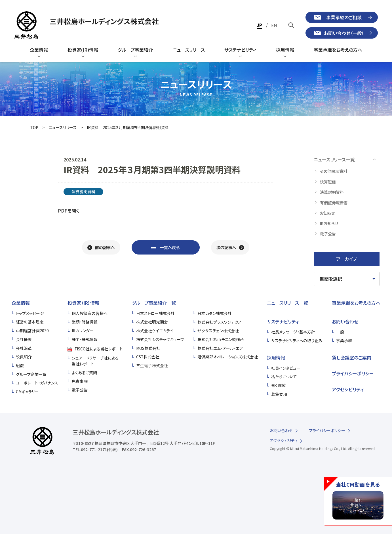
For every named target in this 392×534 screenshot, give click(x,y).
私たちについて (284, 377)
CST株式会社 (148, 357)
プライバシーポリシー (353, 373)
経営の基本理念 (30, 322)
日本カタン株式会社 (215, 313)
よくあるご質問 (84, 373)
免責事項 (80, 381)
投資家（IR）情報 (83, 303)
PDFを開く (69, 211)
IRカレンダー (83, 331)
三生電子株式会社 (152, 365)
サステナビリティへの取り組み (297, 340)
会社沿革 (24, 348)
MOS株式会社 (148, 348)
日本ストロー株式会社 (155, 313)
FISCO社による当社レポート (99, 349)
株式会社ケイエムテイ (155, 331)
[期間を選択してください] (347, 279)
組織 (20, 365)
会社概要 (24, 339)
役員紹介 (24, 357)
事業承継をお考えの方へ (356, 303)
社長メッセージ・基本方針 (293, 332)
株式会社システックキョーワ (160, 339)
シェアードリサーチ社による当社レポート (95, 361)
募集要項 (279, 394)
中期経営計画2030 (32, 331)
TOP (34, 127)
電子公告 (80, 390)
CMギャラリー (27, 392)
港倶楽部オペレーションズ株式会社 (228, 357)
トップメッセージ (30, 313)
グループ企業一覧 (31, 374)
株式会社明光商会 (152, 322)
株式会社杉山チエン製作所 (221, 339)
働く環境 (279, 385)
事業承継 (344, 340)
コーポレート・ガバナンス (37, 383)
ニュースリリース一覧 (287, 303)
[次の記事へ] (230, 247)
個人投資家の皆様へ (90, 313)
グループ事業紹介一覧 (154, 303)
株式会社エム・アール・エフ (220, 348)
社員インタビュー (286, 368)
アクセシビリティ (348, 389)
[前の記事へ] (101, 247)
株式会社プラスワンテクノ (219, 322)
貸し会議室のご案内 (352, 358)
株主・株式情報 (85, 339)
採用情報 (276, 358)
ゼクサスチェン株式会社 (218, 331)
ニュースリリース (63, 127)
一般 (340, 332)
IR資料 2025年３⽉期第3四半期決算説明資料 (128, 127)
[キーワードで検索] (291, 25)
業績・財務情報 (85, 322)
